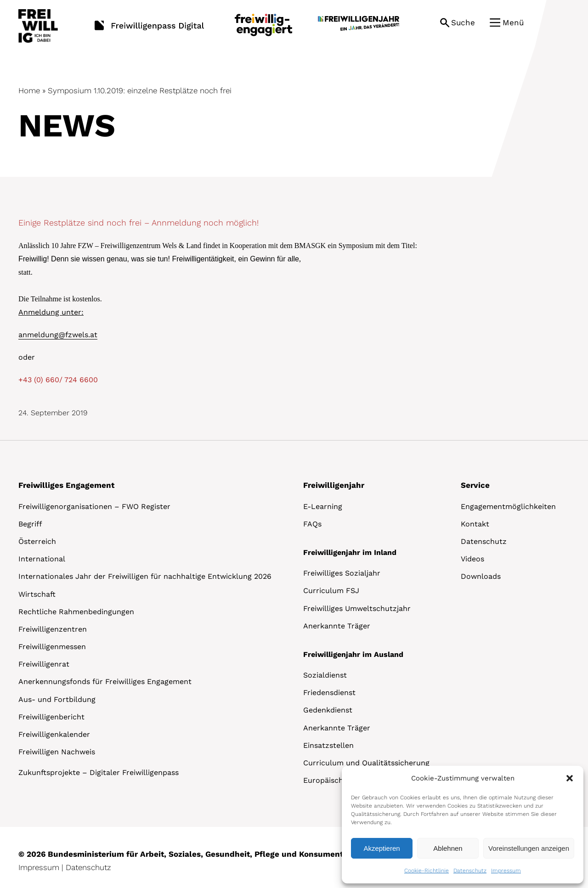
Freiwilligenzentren (53, 629)
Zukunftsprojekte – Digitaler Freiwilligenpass (99, 772)
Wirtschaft (37, 594)
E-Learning (323, 506)
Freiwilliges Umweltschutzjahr (357, 608)
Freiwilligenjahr (334, 485)
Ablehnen (448, 848)
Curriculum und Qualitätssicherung (366, 763)
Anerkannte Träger (337, 626)
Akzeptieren (382, 848)
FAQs (312, 524)
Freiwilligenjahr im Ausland (353, 654)
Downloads (481, 576)
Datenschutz (470, 871)
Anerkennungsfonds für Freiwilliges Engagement (105, 682)
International (42, 559)
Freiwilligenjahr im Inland (350, 552)
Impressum (506, 871)
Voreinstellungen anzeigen (529, 848)
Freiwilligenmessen (52, 647)
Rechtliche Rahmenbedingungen (76, 612)
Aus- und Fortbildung (57, 699)
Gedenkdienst (328, 710)
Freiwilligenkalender (54, 734)
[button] (570, 778)
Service (475, 485)
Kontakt (475, 524)
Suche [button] (463, 23)
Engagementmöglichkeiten (508, 506)
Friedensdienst (329, 693)
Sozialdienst (325, 675)
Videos (472, 559)
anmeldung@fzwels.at (58, 335)
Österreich (37, 541)
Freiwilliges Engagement (66, 485)
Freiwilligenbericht (51, 717)
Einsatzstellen (328, 745)
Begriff (30, 524)
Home (29, 90)
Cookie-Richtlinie (427, 871)
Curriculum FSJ (331, 591)
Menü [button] (513, 23)
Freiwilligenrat (44, 664)
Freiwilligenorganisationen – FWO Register (94, 506)
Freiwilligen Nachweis (57, 752)
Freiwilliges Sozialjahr (342, 573)
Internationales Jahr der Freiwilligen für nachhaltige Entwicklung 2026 (145, 576)
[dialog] (463, 825)
